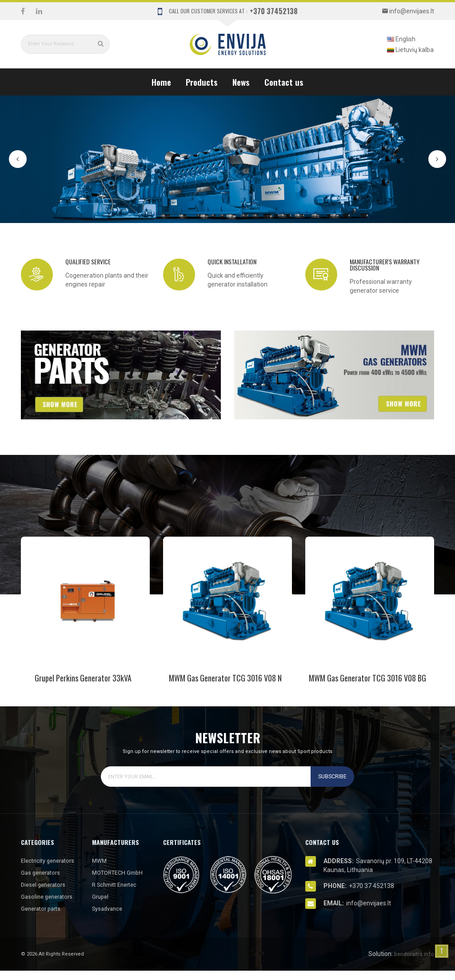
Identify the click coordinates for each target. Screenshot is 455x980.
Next (437, 159)
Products (202, 82)
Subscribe (330, 777)
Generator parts (43, 918)
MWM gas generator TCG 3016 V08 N (225, 678)
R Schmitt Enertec (117, 884)
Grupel (101, 896)
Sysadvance (109, 908)
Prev (18, 159)
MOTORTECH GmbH (120, 872)
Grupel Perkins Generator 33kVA (83, 678)
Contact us (284, 82)
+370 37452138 (274, 11)
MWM (100, 860)
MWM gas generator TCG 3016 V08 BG (367, 678)
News (241, 82)
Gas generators (42, 882)
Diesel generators (46, 894)
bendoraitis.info (412, 963)
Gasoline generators (49, 906)
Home (161, 82)
